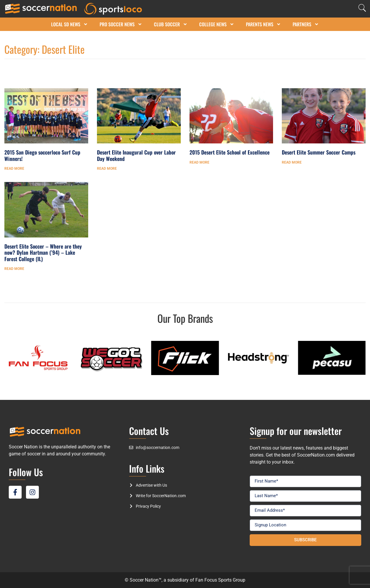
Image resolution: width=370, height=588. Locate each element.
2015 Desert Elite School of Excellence (230, 152)
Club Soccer (171, 24)
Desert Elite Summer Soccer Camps (319, 152)
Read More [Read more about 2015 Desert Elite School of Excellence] (199, 162)
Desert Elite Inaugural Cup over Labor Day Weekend (136, 155)
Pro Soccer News (121, 24)
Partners (306, 24)
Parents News (263, 24)
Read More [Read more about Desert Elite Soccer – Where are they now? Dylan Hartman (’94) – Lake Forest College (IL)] (14, 269)
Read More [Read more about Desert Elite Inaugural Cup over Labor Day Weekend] (107, 169)
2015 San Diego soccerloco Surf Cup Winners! (42, 155)
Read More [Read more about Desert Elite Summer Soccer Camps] (292, 162)
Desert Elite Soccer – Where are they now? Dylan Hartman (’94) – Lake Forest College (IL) (43, 253)
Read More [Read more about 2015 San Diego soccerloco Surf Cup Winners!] (14, 169)
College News (217, 24)
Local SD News (70, 24)
